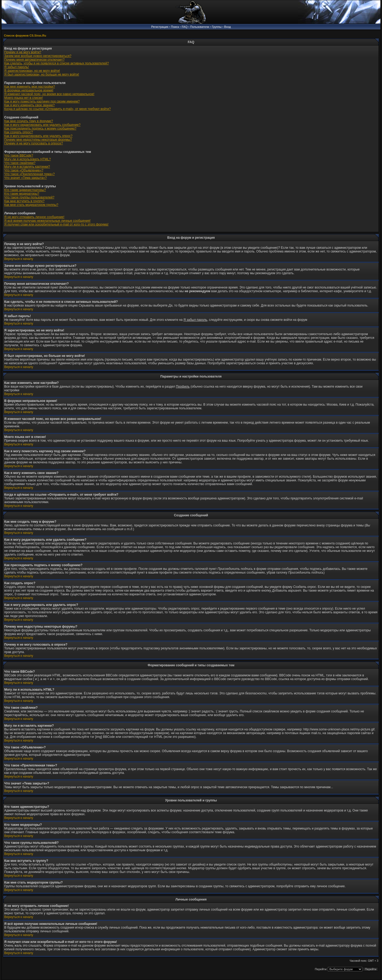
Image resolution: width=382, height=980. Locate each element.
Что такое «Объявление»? (24, 170)
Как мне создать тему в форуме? (29, 121)
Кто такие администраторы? (25, 190)
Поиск (175, 27)
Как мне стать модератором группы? (31, 205)
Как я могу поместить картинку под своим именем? (42, 101)
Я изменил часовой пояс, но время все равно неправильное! (49, 94)
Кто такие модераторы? (22, 194)
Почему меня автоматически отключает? (34, 60)
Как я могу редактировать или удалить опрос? (38, 136)
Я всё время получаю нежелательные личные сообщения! (47, 221)
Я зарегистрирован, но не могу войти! (32, 71)
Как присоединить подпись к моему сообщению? (40, 128)
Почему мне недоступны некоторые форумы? (38, 140)
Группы (217, 27)
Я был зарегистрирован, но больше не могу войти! (42, 74)
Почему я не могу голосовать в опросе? (34, 143)
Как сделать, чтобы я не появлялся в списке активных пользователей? (57, 63)
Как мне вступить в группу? (24, 201)
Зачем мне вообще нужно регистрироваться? (38, 56)
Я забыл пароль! (17, 67)
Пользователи (200, 27)
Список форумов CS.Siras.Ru (25, 36)
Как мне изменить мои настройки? (30, 87)
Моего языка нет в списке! (24, 98)
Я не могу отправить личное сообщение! (34, 217)
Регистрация (160, 27)
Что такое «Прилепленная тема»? (29, 174)
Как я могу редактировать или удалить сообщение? (42, 125)
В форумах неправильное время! (29, 90)
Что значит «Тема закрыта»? (25, 178)
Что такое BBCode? (19, 156)
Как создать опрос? (19, 132)
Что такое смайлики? (20, 163)
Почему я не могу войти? (23, 52)
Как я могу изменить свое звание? (29, 105)
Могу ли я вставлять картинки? (27, 167)
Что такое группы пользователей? (29, 197)
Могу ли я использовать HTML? (27, 159)
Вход (227, 27)
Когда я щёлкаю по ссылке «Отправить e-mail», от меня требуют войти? (57, 109)
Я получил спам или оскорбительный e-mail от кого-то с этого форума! (56, 224)
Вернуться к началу (19, 259)
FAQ (185, 27)
